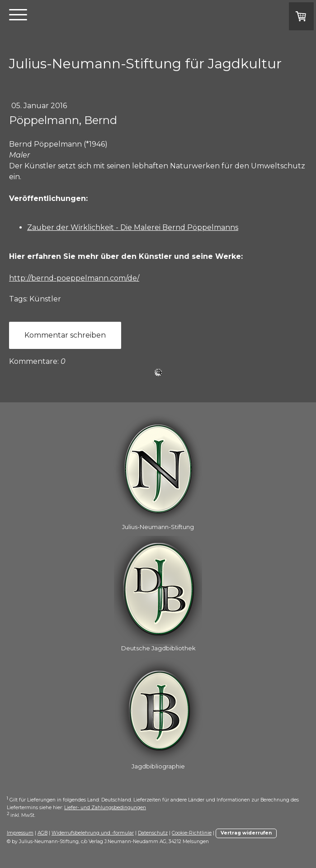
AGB (42, 833)
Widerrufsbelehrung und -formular (93, 833)
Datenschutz (153, 833)
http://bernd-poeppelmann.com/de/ (74, 278)
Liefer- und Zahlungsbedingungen (105, 808)
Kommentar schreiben (65, 335)
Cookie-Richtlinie (192, 833)
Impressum (20, 833)
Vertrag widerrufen (246, 833)
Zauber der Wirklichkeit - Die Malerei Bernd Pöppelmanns (133, 227)
